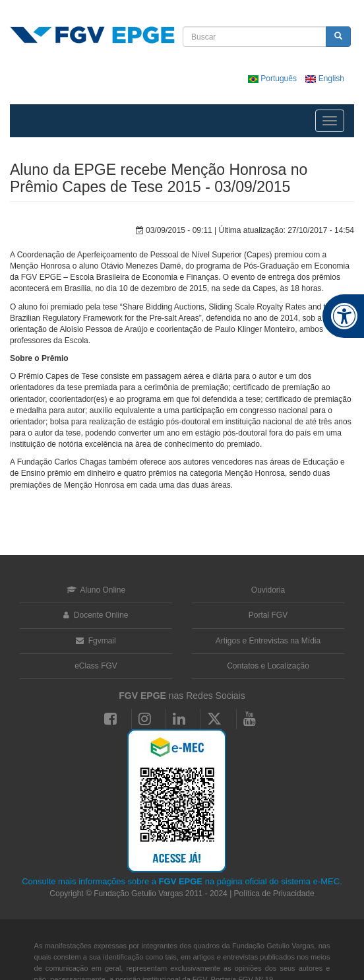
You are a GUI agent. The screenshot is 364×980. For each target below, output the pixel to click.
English (325, 79)
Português (273, 79)
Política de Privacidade (274, 894)
